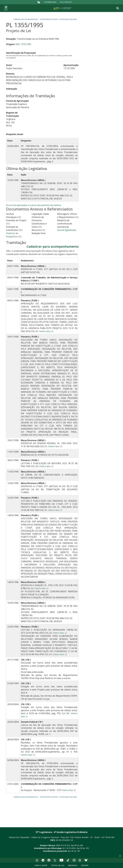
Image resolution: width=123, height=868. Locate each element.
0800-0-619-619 (63, 845)
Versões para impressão (68, 19)
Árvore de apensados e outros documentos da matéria (34, 205)
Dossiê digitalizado (67, 230)
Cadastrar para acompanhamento (26, 19)
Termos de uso (58, 865)
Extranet (85, 865)
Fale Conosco (66, 2)
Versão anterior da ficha (49, 19)
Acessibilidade (50, 2)
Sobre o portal (41, 865)
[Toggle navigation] (6, 8)
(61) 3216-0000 (69, 848)
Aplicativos (73, 865)
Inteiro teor (45, 331)
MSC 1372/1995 (23, 44)
